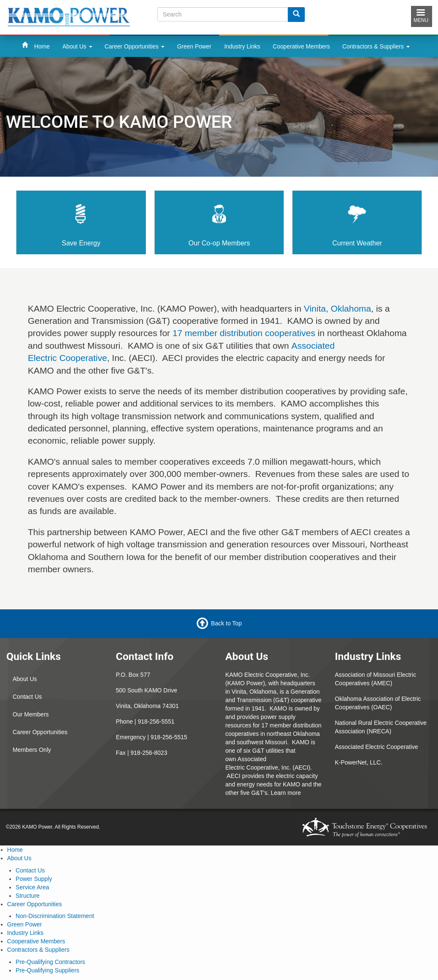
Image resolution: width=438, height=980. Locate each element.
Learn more (286, 793)
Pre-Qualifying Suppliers (47, 970)
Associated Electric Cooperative (376, 747)
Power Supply (34, 879)
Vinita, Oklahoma (338, 308)
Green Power (194, 46)
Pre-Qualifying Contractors (50, 962)
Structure (28, 896)
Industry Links (242, 46)
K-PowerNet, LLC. (359, 762)
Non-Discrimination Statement (55, 916)
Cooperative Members (301, 46)
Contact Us (27, 697)
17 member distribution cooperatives (244, 333)
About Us (77, 46)
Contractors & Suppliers (376, 46)
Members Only (32, 750)
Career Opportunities (134, 46)
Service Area (32, 887)
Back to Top (227, 623)
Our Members (31, 714)
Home (42, 46)
